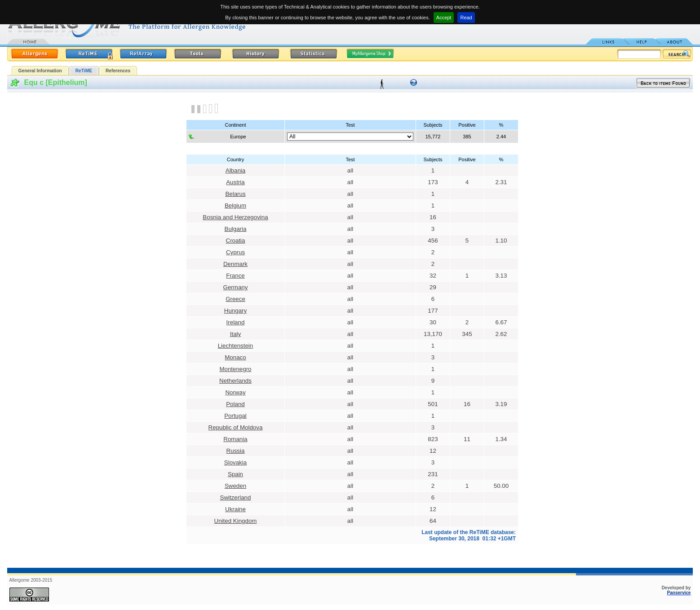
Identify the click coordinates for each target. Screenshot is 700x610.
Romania (235, 439)
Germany (236, 287)
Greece (235, 299)
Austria (235, 182)
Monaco (235, 357)
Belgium (235, 206)
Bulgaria (236, 229)
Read (466, 18)
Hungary (235, 311)
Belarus (235, 194)
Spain (235, 474)
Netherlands (235, 381)
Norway (235, 392)
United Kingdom (236, 521)
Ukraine (235, 509)
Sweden (235, 486)
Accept (444, 18)
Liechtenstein (236, 346)
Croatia (236, 241)
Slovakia (235, 462)
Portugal (235, 416)
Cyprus (235, 252)
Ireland (236, 322)
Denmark (235, 264)
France (235, 276)
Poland (235, 404)
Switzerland (236, 497)
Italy (235, 334)
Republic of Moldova (236, 427)
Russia (236, 451)
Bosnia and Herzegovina (235, 217)
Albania (235, 170)
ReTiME (84, 71)
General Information (40, 71)
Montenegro (235, 369)
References (118, 71)
